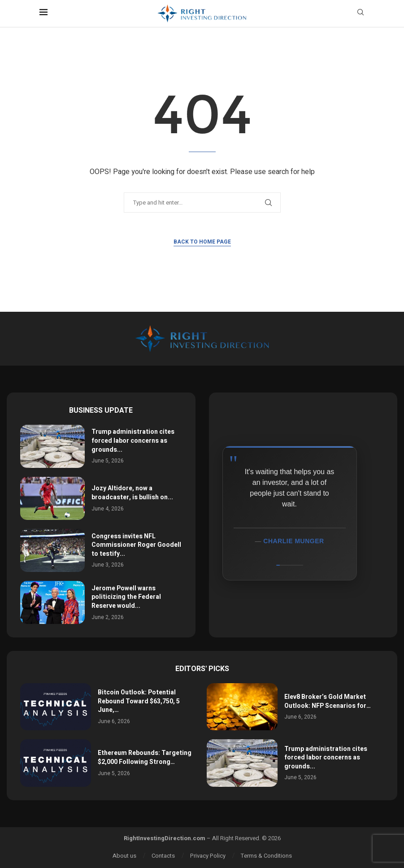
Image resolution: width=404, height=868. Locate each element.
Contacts (163, 856)
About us (124, 856)
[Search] (361, 14)
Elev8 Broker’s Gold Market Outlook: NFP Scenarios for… (328, 701)
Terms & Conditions (266, 856)
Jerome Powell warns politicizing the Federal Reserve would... (126, 597)
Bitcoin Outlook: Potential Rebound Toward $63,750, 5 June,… (139, 701)
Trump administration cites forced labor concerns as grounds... (133, 441)
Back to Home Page (202, 242)
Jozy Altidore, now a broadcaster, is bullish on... (132, 493)
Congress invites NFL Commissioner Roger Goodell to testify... (136, 545)
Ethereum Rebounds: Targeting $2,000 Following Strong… (145, 757)
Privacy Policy (208, 856)
